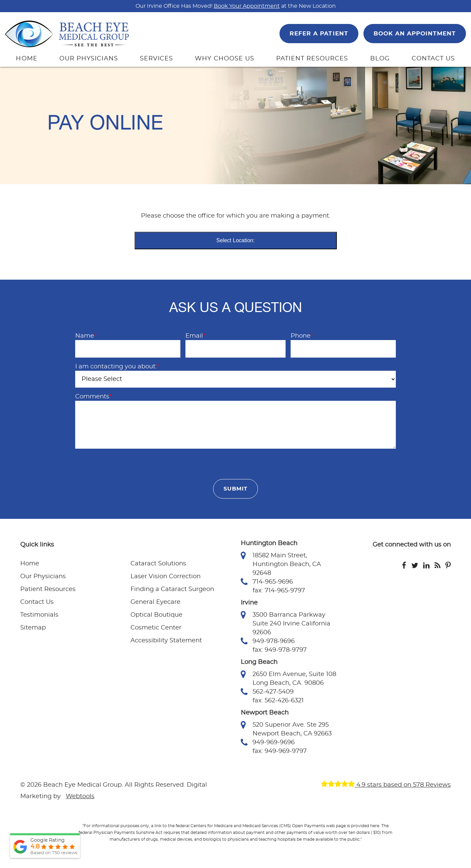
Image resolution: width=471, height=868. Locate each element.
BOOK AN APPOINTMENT (415, 34)
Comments (93, 397)
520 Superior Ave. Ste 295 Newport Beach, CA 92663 (286, 729)
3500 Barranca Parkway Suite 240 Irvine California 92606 (286, 623)
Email (195, 336)
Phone (302, 336)
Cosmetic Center (156, 628)
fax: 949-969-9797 (280, 751)
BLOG (380, 59)
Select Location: (236, 240)
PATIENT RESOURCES (312, 59)
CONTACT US (433, 59)
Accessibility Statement (166, 641)
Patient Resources (48, 589)
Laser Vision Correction (166, 577)
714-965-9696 (267, 582)
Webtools (80, 796)
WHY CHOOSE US (225, 59)
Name (86, 336)
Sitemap (33, 628)
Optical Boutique (156, 615)
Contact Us (37, 602)
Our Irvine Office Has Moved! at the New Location (236, 6)
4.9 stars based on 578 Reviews (386, 785)
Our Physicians (43, 577)
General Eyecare (155, 602)
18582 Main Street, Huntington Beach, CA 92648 (281, 564)
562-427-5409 (267, 692)
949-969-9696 (268, 743)
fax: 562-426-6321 (278, 701)
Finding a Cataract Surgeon (172, 589)
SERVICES (157, 59)
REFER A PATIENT (319, 34)
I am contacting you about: (117, 367)
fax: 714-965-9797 (279, 591)
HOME (26, 59)
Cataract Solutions (158, 564)
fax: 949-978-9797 (280, 650)
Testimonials (39, 615)
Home (30, 564)
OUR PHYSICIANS (89, 59)
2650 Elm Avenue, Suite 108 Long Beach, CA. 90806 (288, 678)
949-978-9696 (268, 641)
